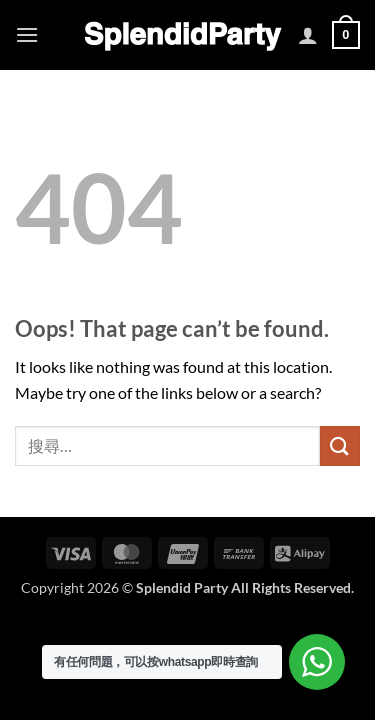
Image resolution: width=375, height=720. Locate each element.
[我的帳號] (308, 35)
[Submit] (340, 445)
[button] (27, 34)
